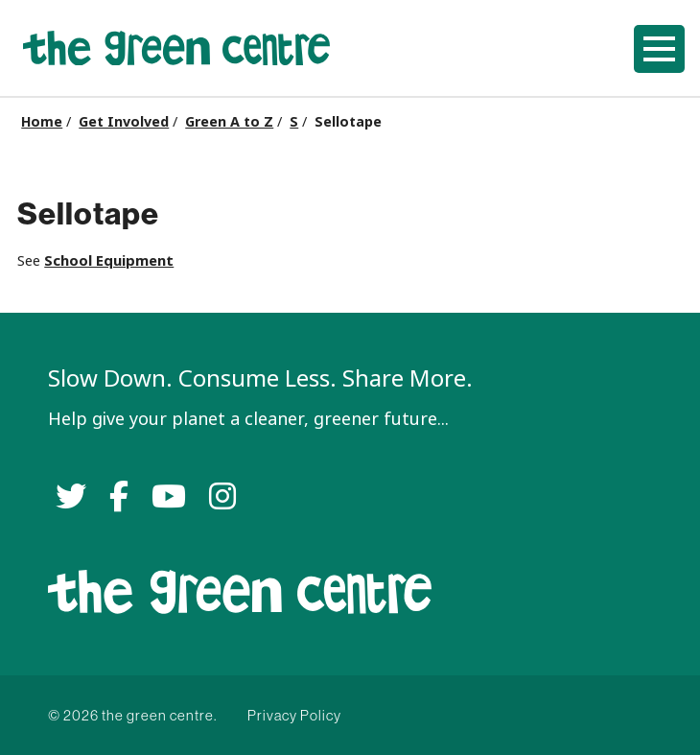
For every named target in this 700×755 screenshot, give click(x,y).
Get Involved (124, 122)
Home (42, 122)
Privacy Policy (294, 715)
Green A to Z (229, 122)
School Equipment (109, 260)
